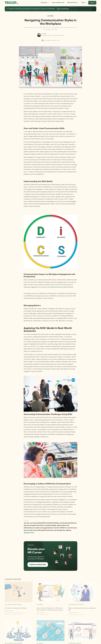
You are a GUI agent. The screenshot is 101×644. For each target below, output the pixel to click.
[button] (45, 3)
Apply (92, 3)
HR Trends (51, 16)
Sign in (84, 3)
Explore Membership (58, 3)
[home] (11, 3)
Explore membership (63, 9)
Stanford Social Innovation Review (62, 287)
